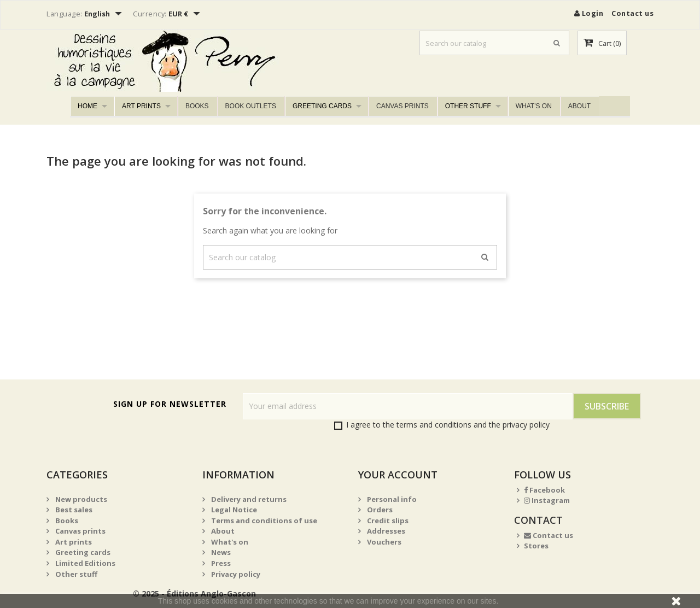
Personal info (391, 499)
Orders (379, 510)
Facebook (544, 490)
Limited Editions (84, 563)
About (579, 106)
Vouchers (383, 542)
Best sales (73, 510)
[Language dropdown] (104, 15)
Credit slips (387, 521)
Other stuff (468, 106)
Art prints (141, 106)
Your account (398, 475)
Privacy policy (235, 574)
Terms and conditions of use (263, 521)
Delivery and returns (248, 499)
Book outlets (251, 106)
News (220, 552)
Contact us (632, 13)
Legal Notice (233, 510)
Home (87, 106)
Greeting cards (322, 106)
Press (220, 563)
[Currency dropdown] (186, 15)
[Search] (494, 43)
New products (80, 499)
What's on (534, 106)
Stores (536, 546)
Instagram (547, 500)
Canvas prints (402, 106)
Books (197, 106)
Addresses (385, 531)
